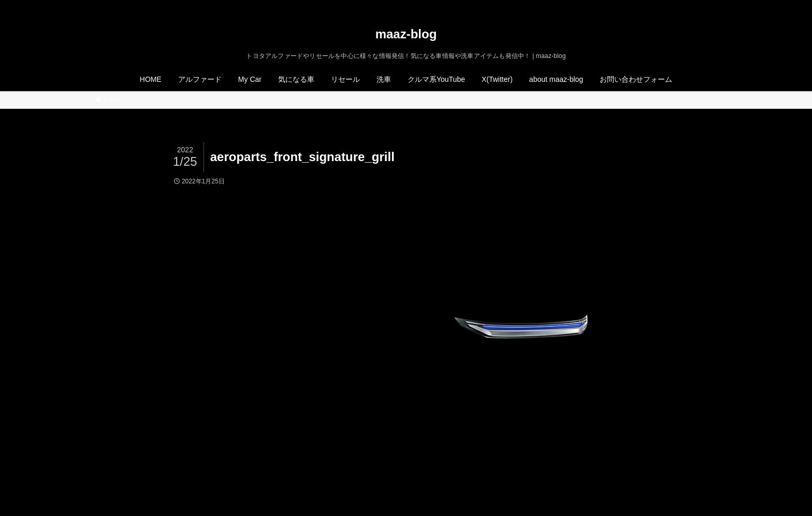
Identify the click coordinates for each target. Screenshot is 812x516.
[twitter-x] (670, 6)
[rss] (697, 6)
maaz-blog (406, 34)
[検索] (710, 6)
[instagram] (683, 6)
